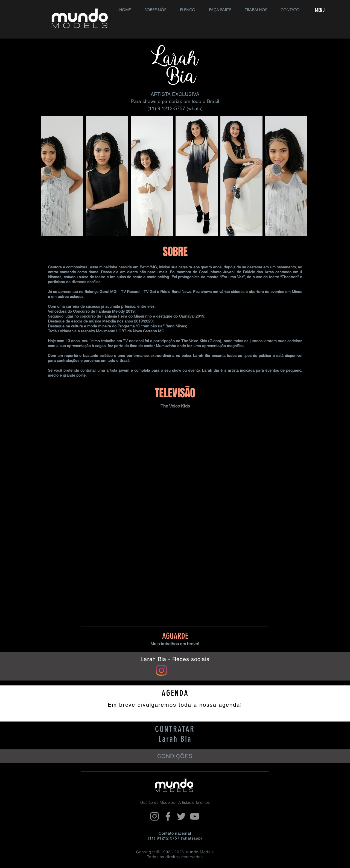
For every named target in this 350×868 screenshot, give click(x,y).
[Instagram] (154, 816)
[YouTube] (195, 816)
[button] (188, 8)
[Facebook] (168, 816)
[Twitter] (181, 816)
